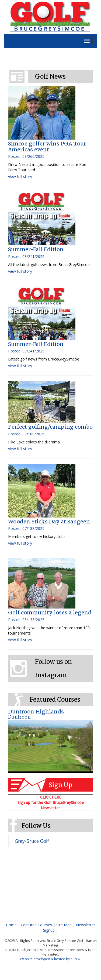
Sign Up (60, 785)
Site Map (64, 925)
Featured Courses (55, 700)
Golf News (50, 76)
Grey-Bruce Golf (32, 841)
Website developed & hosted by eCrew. (50, 959)
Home (11, 925)
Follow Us (36, 826)
